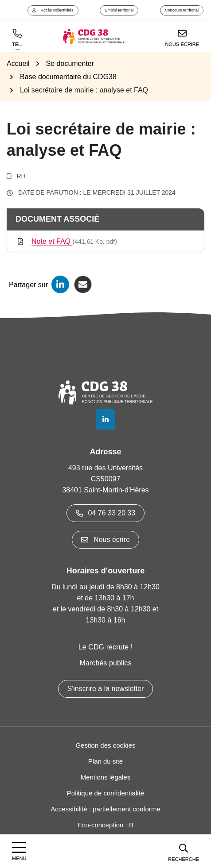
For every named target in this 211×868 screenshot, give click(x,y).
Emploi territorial (119, 10)
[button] (184, 851)
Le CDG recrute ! (106, 647)
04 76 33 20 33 (106, 513)
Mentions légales (106, 777)
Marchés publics (105, 663)
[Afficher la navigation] (19, 851)
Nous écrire (105, 540)
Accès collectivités (53, 10)
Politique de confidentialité (105, 793)
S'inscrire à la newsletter (106, 689)
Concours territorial (182, 10)
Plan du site (105, 761)
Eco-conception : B (105, 825)
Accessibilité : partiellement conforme (105, 809)
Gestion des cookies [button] (105, 745)
